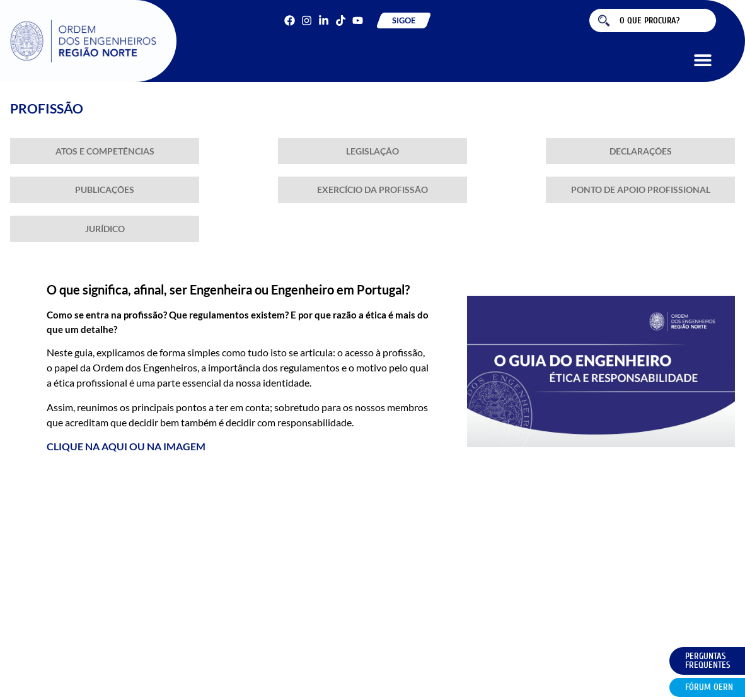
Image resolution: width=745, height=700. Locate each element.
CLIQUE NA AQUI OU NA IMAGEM (126, 446)
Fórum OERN (709, 687)
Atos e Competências (105, 151)
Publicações (105, 190)
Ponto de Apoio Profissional (641, 190)
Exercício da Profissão (372, 190)
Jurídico (105, 229)
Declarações (641, 151)
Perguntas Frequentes (708, 661)
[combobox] (653, 20)
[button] (702, 60)
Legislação (372, 151)
